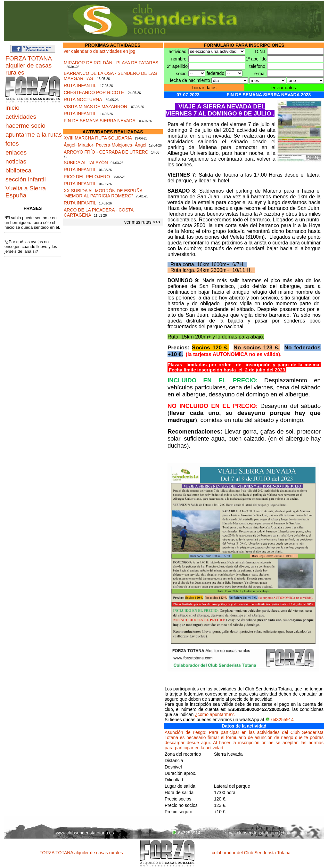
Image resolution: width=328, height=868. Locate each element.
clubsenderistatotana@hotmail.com (272, 833)
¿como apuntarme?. (215, 714)
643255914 (279, 720)
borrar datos (204, 88)
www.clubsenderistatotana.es (85, 833)
